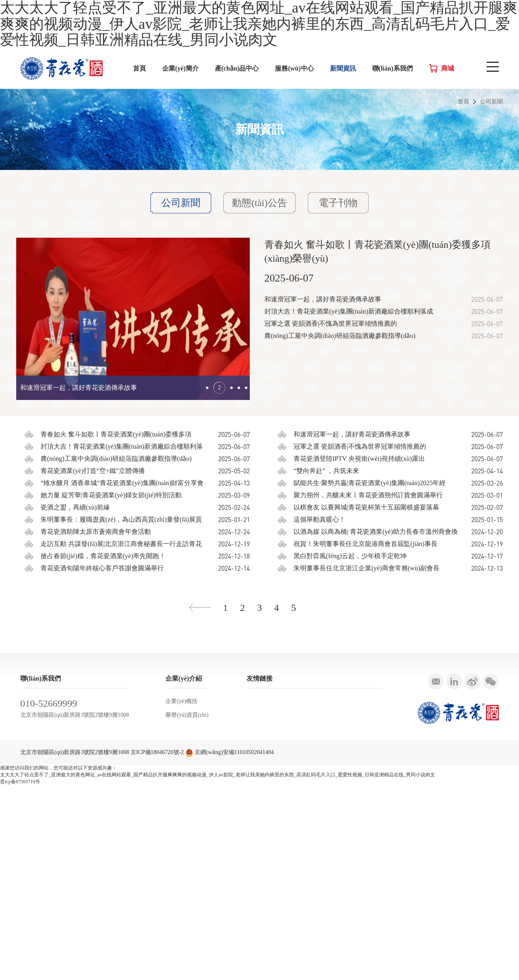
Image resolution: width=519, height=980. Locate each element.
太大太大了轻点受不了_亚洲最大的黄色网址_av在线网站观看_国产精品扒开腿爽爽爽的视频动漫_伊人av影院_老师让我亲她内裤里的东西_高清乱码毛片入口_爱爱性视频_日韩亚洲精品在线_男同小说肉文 (218, 969)
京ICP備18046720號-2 (157, 947)
